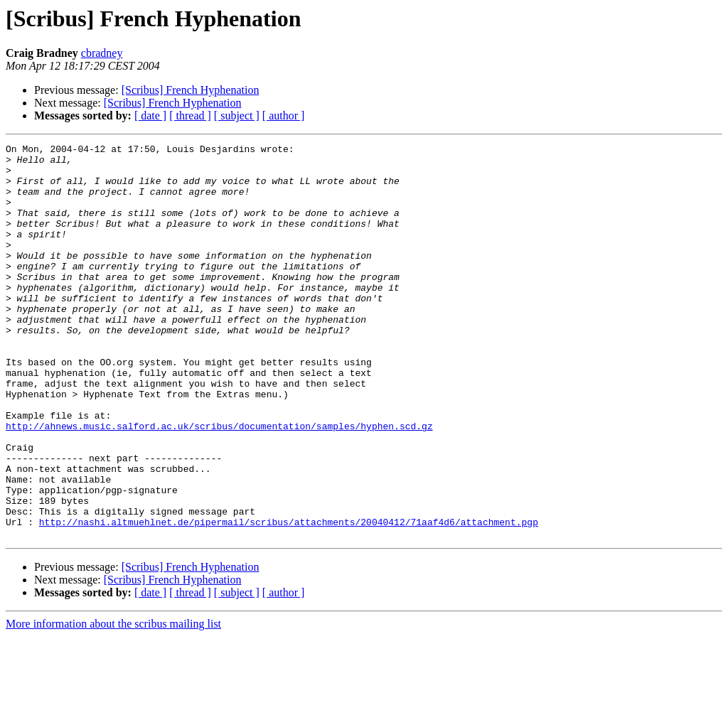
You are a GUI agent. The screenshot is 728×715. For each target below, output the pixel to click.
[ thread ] (190, 115)
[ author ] (284, 115)
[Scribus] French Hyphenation (191, 90)
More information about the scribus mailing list (113, 703)
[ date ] (150, 115)
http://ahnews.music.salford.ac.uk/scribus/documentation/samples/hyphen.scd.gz (219, 483)
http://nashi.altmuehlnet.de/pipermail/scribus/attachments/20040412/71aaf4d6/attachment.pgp (289, 598)
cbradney (102, 53)
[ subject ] (237, 115)
